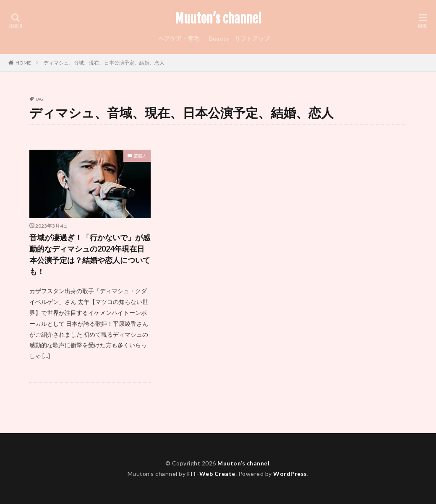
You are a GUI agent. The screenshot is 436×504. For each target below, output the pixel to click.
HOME (23, 63)
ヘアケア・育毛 (179, 38)
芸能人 (140, 156)
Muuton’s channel (218, 19)
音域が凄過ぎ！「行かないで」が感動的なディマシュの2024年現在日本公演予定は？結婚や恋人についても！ (90, 254)
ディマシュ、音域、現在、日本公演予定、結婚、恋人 (104, 63)
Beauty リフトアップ (239, 38)
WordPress (290, 474)
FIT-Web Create (211, 474)
